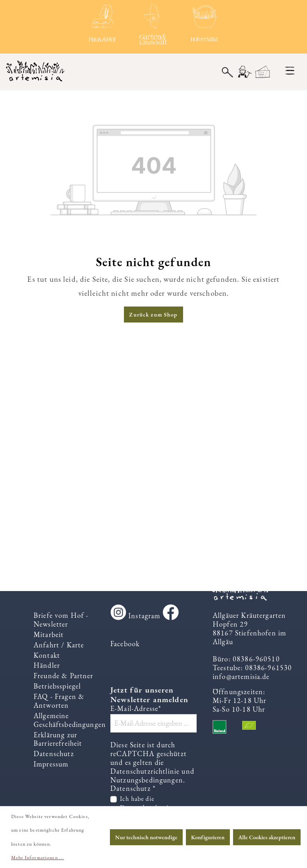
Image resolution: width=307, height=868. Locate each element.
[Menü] (290, 71)
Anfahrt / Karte (59, 645)
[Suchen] (227, 72)
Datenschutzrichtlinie (145, 771)
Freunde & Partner (64, 676)
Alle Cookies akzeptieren (267, 837)
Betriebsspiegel (57, 686)
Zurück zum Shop (153, 315)
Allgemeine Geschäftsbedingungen (70, 720)
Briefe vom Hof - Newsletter (61, 620)
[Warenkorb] (263, 72)
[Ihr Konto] (244, 72)
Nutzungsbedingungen (147, 780)
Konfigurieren (208, 837)
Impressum (51, 764)
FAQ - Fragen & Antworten (59, 701)
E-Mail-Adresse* (136, 709)
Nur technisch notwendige (146, 837)
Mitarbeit (49, 634)
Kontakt (47, 655)
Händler (47, 665)
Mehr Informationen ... (38, 858)
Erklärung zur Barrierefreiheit (58, 739)
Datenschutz (54, 754)
